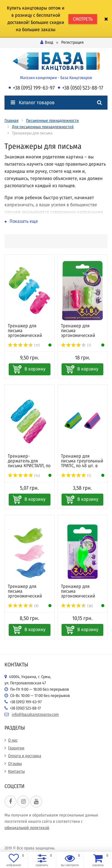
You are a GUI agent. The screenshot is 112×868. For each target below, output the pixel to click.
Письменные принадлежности (52, 121)
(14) (24, 476)
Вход (47, 42)
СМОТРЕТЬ (83, 19)
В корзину (35, 369)
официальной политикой (27, 828)
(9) (23, 606)
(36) (77, 606)
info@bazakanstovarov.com (35, 714)
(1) (76, 345)
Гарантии (16, 748)
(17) (24, 345)
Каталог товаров (33, 103)
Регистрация (72, 42)
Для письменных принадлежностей (43, 127)
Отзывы (15, 764)
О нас (13, 740)
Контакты (16, 771)
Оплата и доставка (25, 756)
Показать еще (21, 221)
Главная (11, 121)
